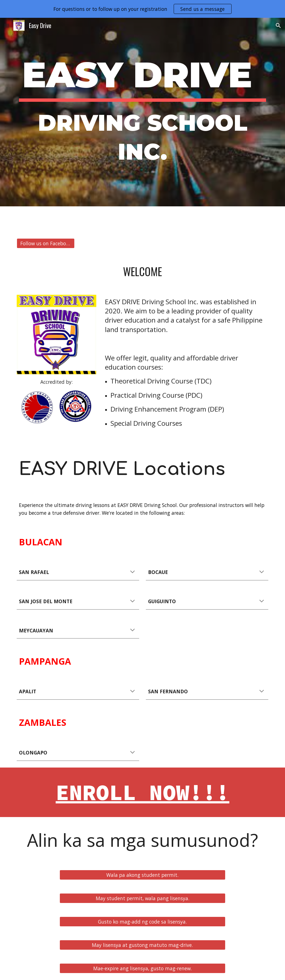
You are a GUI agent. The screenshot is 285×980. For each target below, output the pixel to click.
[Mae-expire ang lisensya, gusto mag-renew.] (142, 968)
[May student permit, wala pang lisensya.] (142, 898)
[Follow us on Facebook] (46, 243)
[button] (7, 25)
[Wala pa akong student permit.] (142, 875)
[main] (143, 112)
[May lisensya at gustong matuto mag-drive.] (142, 945)
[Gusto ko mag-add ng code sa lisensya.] (142, 922)
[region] (142, 9)
